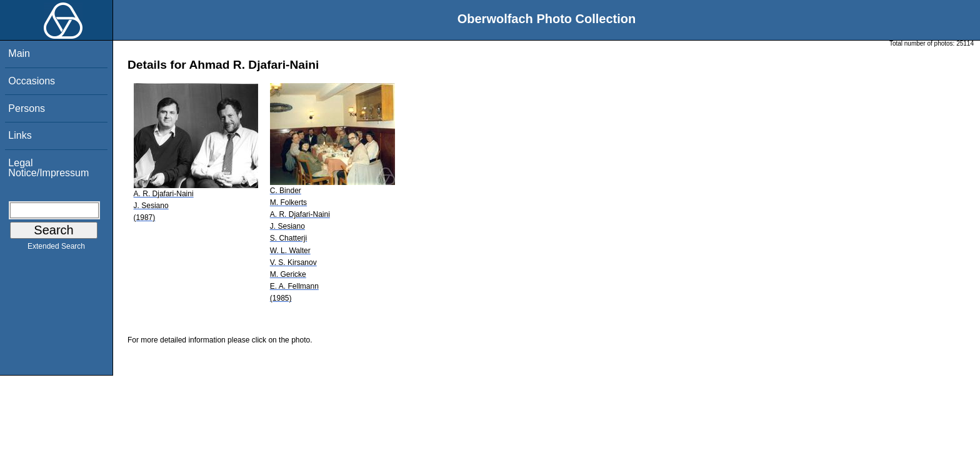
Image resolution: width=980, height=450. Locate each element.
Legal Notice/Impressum (48, 168)
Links (20, 135)
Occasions (32, 81)
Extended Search (56, 249)
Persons (27, 108)
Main (19, 53)
